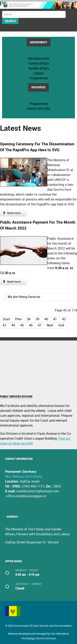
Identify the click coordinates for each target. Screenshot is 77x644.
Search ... (2, 11)
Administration (39, 59)
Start (6, 319)
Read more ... (13, 213)
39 (37, 319)
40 (46, 319)
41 (55, 319)
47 (40, 325)
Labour (39, 73)
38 (29, 319)
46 (31, 325)
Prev (18, 319)
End (61, 325)
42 (64, 319)
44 (13, 325)
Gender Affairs (39, 68)
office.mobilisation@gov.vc (27, 496)
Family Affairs (39, 63)
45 (22, 325)
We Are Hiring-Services (24, 297)
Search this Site (38, 109)
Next (50, 325)
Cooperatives (38, 78)
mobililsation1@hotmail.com (38, 491)
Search (10, 21)
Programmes (38, 104)
